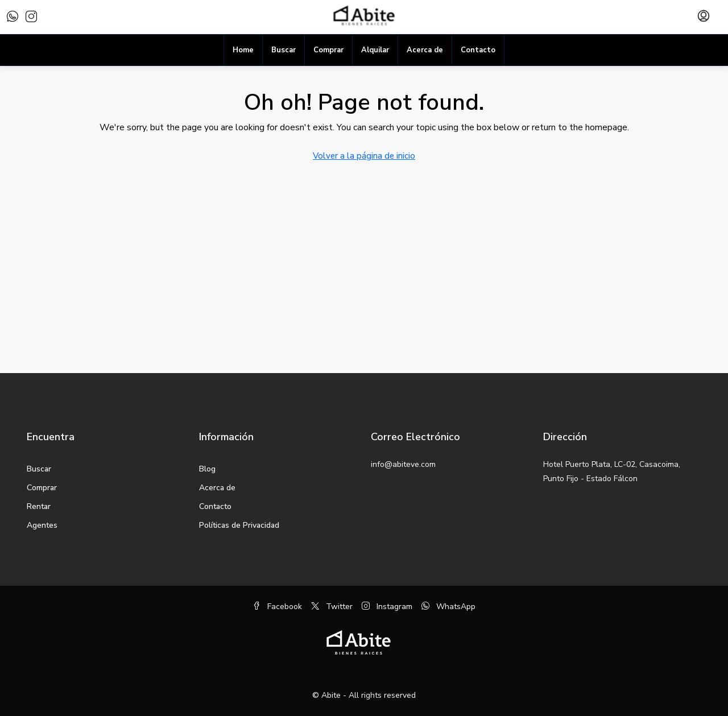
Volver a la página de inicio (364, 156)
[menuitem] (704, 17)
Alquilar (375, 50)
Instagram (387, 607)
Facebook (277, 607)
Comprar (328, 50)
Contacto (478, 50)
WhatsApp (448, 607)
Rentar (39, 506)
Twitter (332, 607)
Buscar (284, 50)
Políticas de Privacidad (239, 525)
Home (243, 50)
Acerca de (425, 50)
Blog (207, 469)
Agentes (42, 525)
